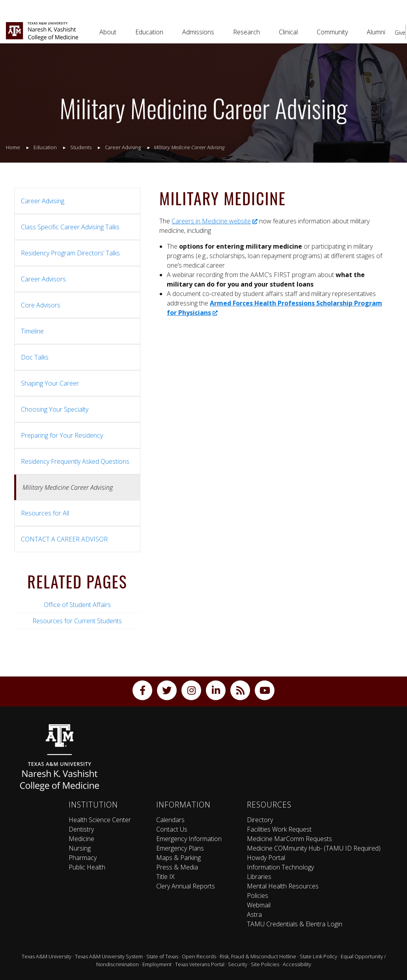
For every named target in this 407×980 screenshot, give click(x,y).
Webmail (259, 905)
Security (238, 964)
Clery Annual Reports (186, 886)
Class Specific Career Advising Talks (70, 227)
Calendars (170, 820)
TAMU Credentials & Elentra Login (295, 924)
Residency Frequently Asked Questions (75, 461)
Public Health (87, 867)
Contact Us (172, 829)
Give (400, 33)
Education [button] (149, 32)
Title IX (165, 877)
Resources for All (45, 513)
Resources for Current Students (77, 621)
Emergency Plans (180, 848)
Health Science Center (100, 820)
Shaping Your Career (50, 383)
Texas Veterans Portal (200, 964)
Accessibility (297, 964)
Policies (258, 896)
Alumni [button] (376, 32)
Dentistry (81, 829)
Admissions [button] (198, 32)
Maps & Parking (178, 858)
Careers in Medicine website (215, 221)
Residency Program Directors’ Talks (70, 253)
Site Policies (265, 964)
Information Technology (280, 867)
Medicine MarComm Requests (289, 839)
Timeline (32, 331)
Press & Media (177, 867)
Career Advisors (43, 279)
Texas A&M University (47, 956)
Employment (157, 964)
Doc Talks (35, 357)
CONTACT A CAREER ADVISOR (64, 539)
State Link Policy (318, 956)
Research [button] (246, 32)
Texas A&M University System (109, 956)
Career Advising (43, 201)
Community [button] (332, 32)
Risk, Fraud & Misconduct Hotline (258, 956)
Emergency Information (189, 839)
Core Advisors (41, 305)
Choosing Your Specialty (55, 409)
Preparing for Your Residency (62, 435)
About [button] (108, 32)
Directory (260, 820)
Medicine (81, 839)
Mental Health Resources (283, 886)
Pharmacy (83, 858)
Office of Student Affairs (77, 605)
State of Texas (162, 956)
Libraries (259, 877)
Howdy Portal (266, 858)
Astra (254, 914)
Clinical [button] (288, 32)
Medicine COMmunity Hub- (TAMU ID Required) (314, 848)
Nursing (80, 848)
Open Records (199, 956)
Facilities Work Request (279, 829)
